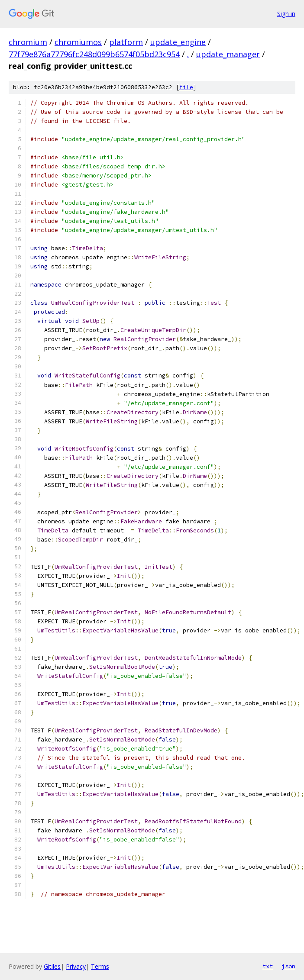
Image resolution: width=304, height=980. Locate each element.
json (288, 966)
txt (268, 966)
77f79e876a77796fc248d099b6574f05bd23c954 (94, 54)
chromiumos (78, 42)
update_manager (228, 54)
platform (126, 42)
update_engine (178, 42)
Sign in (286, 14)
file (186, 87)
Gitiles (52, 966)
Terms (100, 966)
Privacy (76, 966)
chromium (28, 42)
